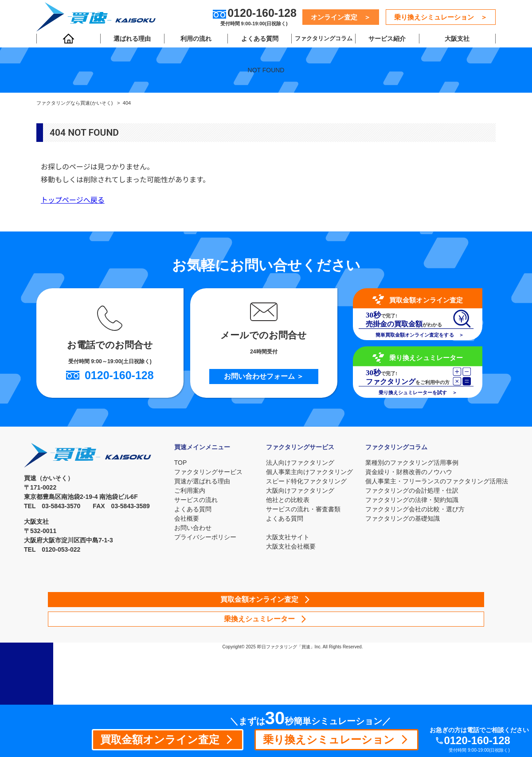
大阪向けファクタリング (300, 490)
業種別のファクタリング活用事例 (412, 463)
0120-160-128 (481, 740)
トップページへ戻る (73, 200)
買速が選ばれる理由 (201, 481)
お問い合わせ (192, 528)
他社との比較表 (288, 500)
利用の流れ (195, 40)
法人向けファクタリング (300, 463)
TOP (179, 463)
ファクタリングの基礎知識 (403, 518)
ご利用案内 (188, 490)
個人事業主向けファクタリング (309, 472)
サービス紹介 (384, 40)
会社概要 (185, 518)
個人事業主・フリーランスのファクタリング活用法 (437, 481)
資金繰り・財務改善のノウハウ (409, 472)
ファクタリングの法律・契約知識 (412, 500)
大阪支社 (456, 40)
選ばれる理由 (132, 40)
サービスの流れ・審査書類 (303, 509)
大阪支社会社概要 (291, 546)
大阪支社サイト (288, 537)
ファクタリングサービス (207, 472)
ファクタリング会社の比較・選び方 (415, 509)
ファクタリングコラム (321, 40)
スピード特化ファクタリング (306, 481)
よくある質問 (258, 40)
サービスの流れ (195, 500)
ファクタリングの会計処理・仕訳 (412, 490)
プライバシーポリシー (204, 537)
